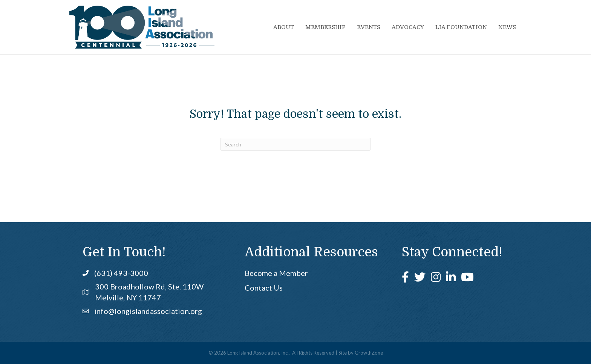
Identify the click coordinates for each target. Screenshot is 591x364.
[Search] (295, 144)
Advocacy (408, 27)
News (507, 27)
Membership (325, 27)
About (284, 27)
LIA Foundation (461, 27)
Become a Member (276, 273)
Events (369, 27)
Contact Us (264, 288)
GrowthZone (369, 353)
